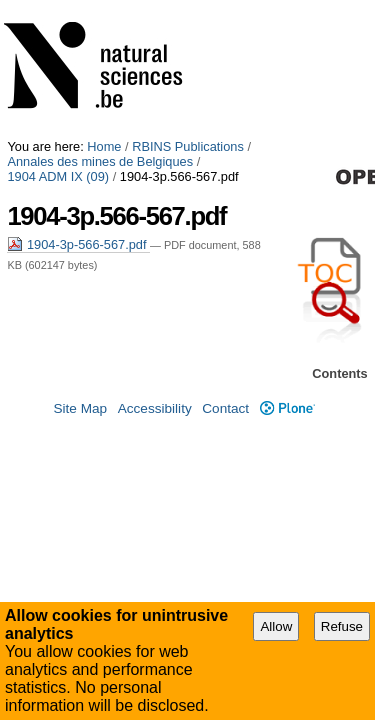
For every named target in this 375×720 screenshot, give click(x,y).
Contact (225, 411)
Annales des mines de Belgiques (100, 22)
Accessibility (155, 411)
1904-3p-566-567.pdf (78, 105)
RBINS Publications (188, 7)
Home (104, 7)
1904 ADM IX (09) (255, 22)
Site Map (80, 411)
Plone (287, 411)
